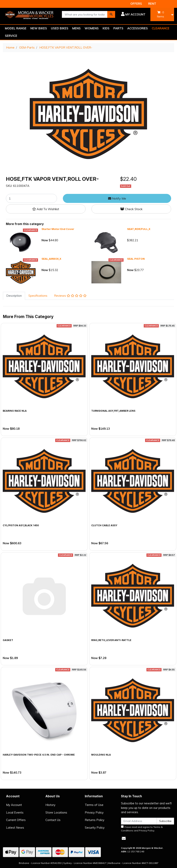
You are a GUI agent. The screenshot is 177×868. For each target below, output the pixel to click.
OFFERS (136, 4)
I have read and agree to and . (142, 829)
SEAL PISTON (136, 259)
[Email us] (124, 838)
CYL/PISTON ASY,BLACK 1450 (21, 525)
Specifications (38, 296)
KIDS (106, 28)
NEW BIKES (39, 28)
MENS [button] (76, 28)
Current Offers (16, 820)
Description (14, 296)
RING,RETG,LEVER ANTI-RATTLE (111, 640)
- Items (161, 14)
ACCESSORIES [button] (138, 28)
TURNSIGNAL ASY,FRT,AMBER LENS (113, 411)
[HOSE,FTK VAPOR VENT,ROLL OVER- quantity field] (31, 198)
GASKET (8, 640)
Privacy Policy (94, 812)
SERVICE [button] (11, 36)
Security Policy (95, 828)
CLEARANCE (161, 28)
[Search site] (111, 14)
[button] (133, 14)
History (50, 805)
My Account (14, 805)
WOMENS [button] (92, 28)
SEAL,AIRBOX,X (51, 259)
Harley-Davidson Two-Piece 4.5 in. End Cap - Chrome (39, 755)
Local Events (15, 812)
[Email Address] (139, 821)
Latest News (15, 828)
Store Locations (56, 812)
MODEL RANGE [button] (16, 28)
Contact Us (53, 820)
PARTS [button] (118, 28)
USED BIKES (60, 28)
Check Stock (131, 209)
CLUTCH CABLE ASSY (104, 525)
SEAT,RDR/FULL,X (139, 229)
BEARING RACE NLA (15, 411)
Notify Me (117, 198)
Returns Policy (95, 820)
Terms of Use (94, 805)
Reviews (70, 296)
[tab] (14, 296)
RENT (152, 4)
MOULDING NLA (101, 755)
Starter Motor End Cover (58, 229)
